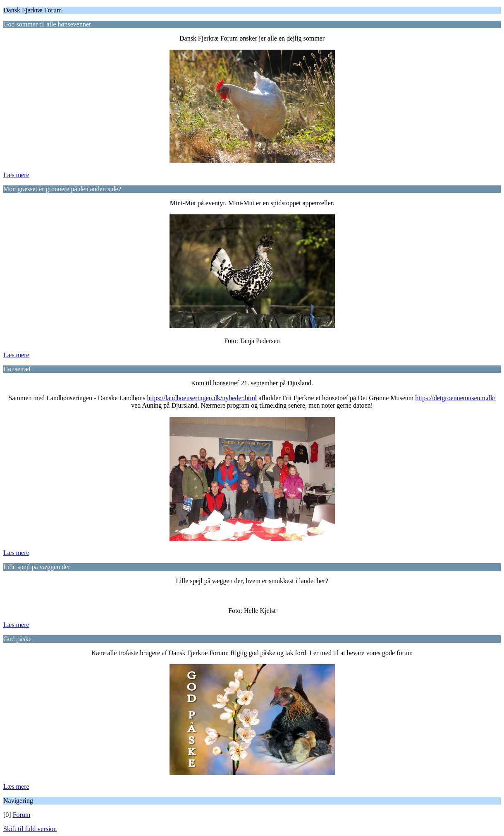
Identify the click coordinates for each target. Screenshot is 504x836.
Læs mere (16, 175)
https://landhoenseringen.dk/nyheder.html (202, 398)
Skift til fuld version (30, 829)
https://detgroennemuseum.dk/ (455, 398)
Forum (22, 815)
